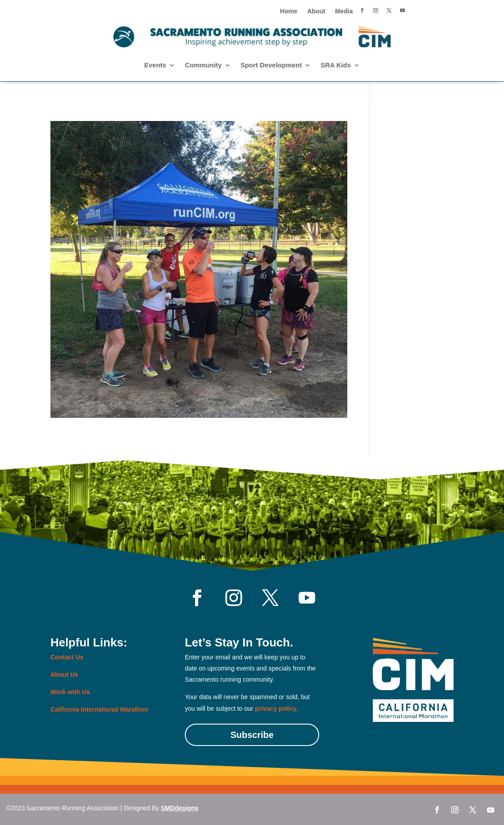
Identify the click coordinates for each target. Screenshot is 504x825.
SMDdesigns (179, 808)
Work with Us (70, 692)
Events (155, 65)
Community (203, 65)
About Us (64, 675)
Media (344, 11)
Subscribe (252, 735)
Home (289, 11)
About (316, 11)
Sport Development (271, 65)
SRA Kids (336, 65)
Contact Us (67, 657)
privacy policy (276, 708)
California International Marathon (99, 709)
